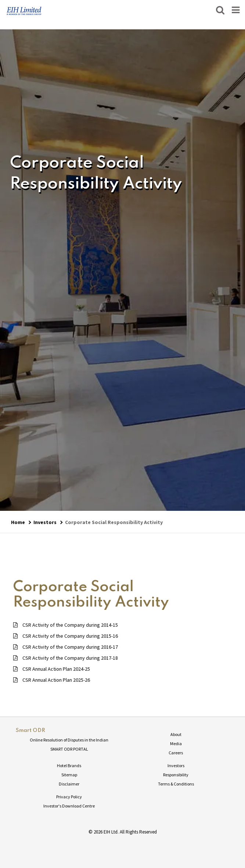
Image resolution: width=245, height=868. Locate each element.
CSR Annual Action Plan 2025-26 (52, 680)
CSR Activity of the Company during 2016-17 (66, 647)
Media (176, 744)
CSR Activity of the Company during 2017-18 (66, 658)
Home (18, 522)
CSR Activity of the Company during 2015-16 (66, 636)
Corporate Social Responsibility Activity (114, 522)
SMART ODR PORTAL (69, 749)
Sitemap (69, 775)
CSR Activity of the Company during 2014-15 (66, 625)
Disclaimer (69, 784)
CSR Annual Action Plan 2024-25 (52, 669)
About (176, 734)
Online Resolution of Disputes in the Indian (69, 740)
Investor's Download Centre (69, 806)
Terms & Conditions (176, 784)
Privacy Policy (69, 797)
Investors (45, 522)
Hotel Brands (69, 766)
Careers (176, 753)
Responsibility (176, 775)
